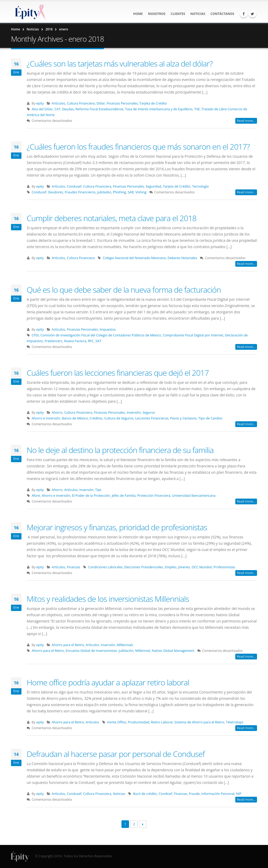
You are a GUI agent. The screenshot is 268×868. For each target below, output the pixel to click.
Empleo (171, 567)
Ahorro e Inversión (46, 418)
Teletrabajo (234, 722)
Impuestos (108, 329)
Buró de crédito (145, 794)
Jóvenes (184, 567)
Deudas (68, 109)
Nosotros (157, 14)
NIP (239, 794)
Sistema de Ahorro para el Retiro (199, 722)
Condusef (74, 186)
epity (40, 103)
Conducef (39, 192)
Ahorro (57, 413)
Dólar (101, 103)
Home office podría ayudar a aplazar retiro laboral (108, 682)
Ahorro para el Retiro (68, 645)
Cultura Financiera (81, 103)
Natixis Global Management (173, 651)
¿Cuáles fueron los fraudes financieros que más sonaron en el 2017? (138, 147)
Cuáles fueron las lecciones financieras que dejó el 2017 (118, 373)
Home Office (117, 722)
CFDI (35, 335)
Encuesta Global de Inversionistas (91, 651)
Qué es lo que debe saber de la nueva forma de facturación (124, 290)
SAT (98, 341)
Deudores (55, 192)
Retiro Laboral (162, 722)
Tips (98, 490)
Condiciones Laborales (105, 567)
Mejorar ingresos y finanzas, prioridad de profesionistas (117, 527)
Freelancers (53, 341)
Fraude (194, 794)
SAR (131, 192)
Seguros (149, 413)
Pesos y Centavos (183, 418)
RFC (91, 341)
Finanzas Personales (122, 103)
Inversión (134, 413)
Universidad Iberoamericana (194, 496)
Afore (36, 496)
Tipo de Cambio (210, 418)
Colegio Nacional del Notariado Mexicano (134, 258)
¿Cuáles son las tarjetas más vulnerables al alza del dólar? (120, 64)
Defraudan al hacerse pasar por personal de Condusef (116, 754)
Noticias (198, 14)
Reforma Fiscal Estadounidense (100, 109)
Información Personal (218, 794)
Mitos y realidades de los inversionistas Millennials (108, 599)
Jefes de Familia (124, 496)
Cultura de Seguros (119, 418)
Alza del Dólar (42, 109)
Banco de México (75, 418)
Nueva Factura (75, 341)
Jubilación (126, 651)
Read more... (246, 121)
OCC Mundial (202, 567)
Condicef (165, 794)
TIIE (197, 109)
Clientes (178, 14)
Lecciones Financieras (152, 418)
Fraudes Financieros (80, 192)
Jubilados (104, 192)
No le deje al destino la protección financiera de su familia (120, 450)
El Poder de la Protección (91, 496)
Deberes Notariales (182, 258)
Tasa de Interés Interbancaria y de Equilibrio (159, 109)
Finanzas (73, 567)
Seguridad (153, 186)
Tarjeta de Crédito (153, 103)
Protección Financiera (154, 496)
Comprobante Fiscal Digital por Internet (193, 335)
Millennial (143, 651)
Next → (143, 824)
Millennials (125, 645)
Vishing (141, 192)
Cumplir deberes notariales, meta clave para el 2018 (112, 218)
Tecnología (200, 186)
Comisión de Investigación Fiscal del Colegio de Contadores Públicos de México (101, 335)
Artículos (58, 103)
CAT (57, 109)
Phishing (119, 192)
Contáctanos (222, 14)
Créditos (96, 418)
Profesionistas (224, 567)
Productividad (139, 722)
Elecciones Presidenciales (144, 567)
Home (138, 14)
